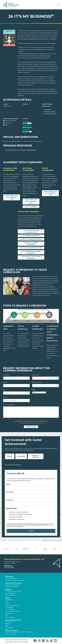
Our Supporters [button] (10, 593)
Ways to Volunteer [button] (11, 578)
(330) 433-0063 (9, 567)
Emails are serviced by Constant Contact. (15, 526)
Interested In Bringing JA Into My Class (21, 515)
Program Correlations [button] (12, 587)
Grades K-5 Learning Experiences (31, 239)
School (5, 397)
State (34, 390)
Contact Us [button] (8, 566)
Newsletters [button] (9, 613)
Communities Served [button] (12, 605)
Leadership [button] (9, 600)
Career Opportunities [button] (12, 611)
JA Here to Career (50, 111)
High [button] (7, 626)
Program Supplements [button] (13, 585)
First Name (7, 375)
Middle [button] (7, 624)
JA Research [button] (9, 607)
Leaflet (44, 541)
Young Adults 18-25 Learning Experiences (31, 257)
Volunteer (21, 456)
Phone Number (37, 382)
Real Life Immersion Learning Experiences (31, 252)
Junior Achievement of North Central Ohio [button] (19, 632)
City (4, 390)
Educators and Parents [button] (14, 583)
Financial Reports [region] (11, 595)
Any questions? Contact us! (13, 465)
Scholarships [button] (9, 628)
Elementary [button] (9, 622)
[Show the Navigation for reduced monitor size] (58, 5)
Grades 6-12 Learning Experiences (31, 244)
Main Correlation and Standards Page (12, 197)
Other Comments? (9, 405)
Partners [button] (8, 589)
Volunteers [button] (9, 577)
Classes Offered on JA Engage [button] (15, 580)
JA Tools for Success (50, 114)
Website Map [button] (17, 642)
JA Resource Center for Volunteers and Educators (21, 150)
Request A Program (36, 456)
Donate (10, 456)
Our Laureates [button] (10, 617)
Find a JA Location (11, 634)
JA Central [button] (25, 642)
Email (5, 382)
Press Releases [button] (10, 609)
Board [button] (7, 603)
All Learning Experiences (31, 236)
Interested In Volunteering (17, 519)
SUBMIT (31, 531)
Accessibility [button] (9, 642)
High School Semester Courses (31, 248)
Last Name (36, 375)
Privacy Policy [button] (23, 640)
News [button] (7, 615)
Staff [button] (7, 602)
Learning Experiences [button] (13, 620)
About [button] (8, 598)
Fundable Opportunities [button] (13, 591)
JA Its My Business (31, 207)
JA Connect (48, 109)
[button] (35, 641)
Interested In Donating (16, 517)
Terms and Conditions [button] (12, 640)
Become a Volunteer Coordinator (19, 512)
